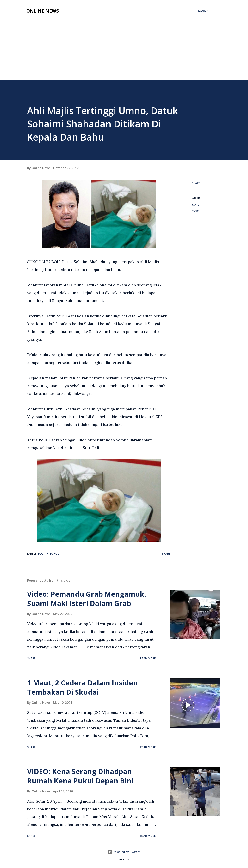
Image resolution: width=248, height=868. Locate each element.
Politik (196, 205)
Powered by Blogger (124, 852)
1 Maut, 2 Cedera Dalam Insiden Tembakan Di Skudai (82, 687)
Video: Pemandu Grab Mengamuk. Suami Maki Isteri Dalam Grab (87, 599)
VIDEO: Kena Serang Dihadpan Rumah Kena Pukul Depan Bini (80, 776)
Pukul (195, 211)
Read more (148, 658)
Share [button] (196, 183)
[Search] (203, 11)
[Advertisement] (124, 51)
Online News (43, 11)
